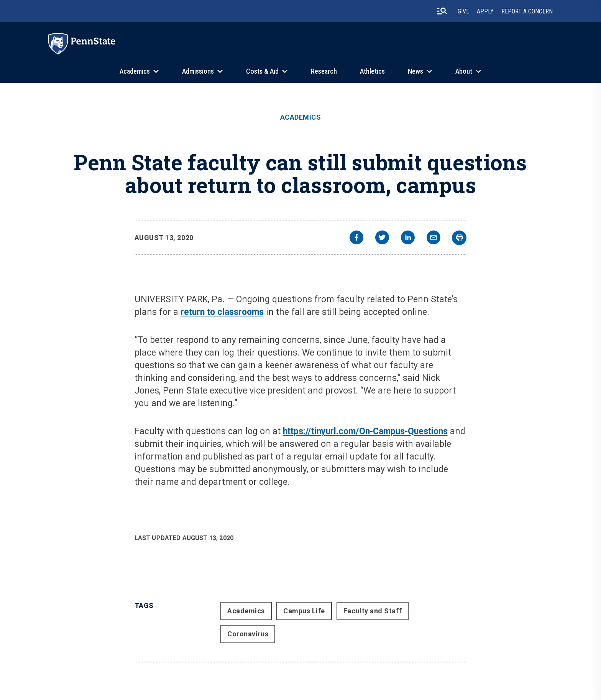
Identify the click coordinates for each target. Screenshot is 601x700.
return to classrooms (222, 312)
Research (324, 71)
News (415, 71)
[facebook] (356, 238)
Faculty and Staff (373, 611)
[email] (434, 238)
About (464, 71)
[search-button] (442, 11)
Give (463, 11)
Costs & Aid (262, 71)
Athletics (372, 71)
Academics (135, 71)
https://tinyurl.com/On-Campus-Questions (365, 431)
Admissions (198, 71)
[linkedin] (408, 238)
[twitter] (382, 238)
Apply (485, 11)
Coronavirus (248, 634)
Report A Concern (527, 11)
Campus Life (304, 611)
